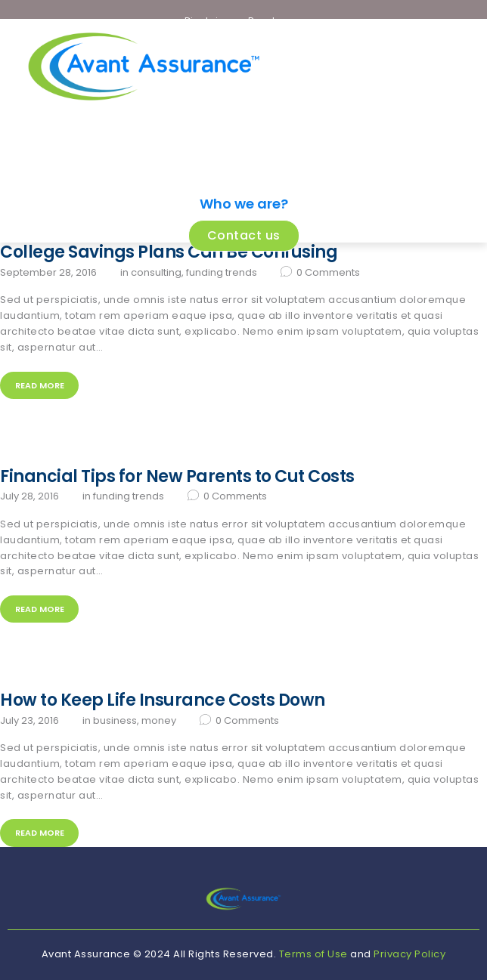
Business (115, 720)
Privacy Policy (409, 954)
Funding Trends (222, 272)
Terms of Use (313, 954)
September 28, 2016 (48, 272)
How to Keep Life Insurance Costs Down (163, 700)
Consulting (156, 272)
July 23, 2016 (29, 720)
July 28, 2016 (29, 496)
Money (159, 720)
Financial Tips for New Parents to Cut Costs (177, 477)
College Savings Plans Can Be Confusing (169, 252)
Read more (40, 385)
